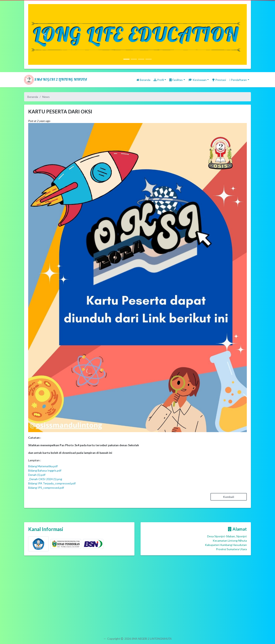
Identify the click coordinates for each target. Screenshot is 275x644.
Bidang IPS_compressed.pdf (46, 488)
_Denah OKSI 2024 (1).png (45, 479)
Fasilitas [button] (176, 80)
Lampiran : (35, 460)
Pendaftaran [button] (238, 80)
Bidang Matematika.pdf (43, 466)
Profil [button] (159, 80)
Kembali (229, 497)
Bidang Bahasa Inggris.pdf (45, 470)
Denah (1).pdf (37, 475)
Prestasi (219, 80)
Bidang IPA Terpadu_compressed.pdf (52, 483)
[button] (45, 34)
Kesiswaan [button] (197, 80)
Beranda (143, 80)
